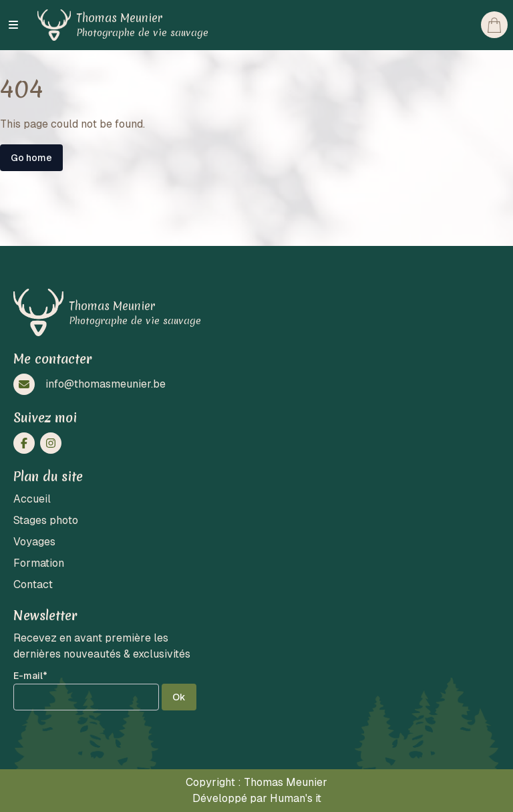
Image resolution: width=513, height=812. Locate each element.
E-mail (30, 676)
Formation (39, 563)
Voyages (34, 542)
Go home (31, 158)
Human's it (296, 798)
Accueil (32, 499)
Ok (179, 697)
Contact (33, 584)
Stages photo (46, 520)
